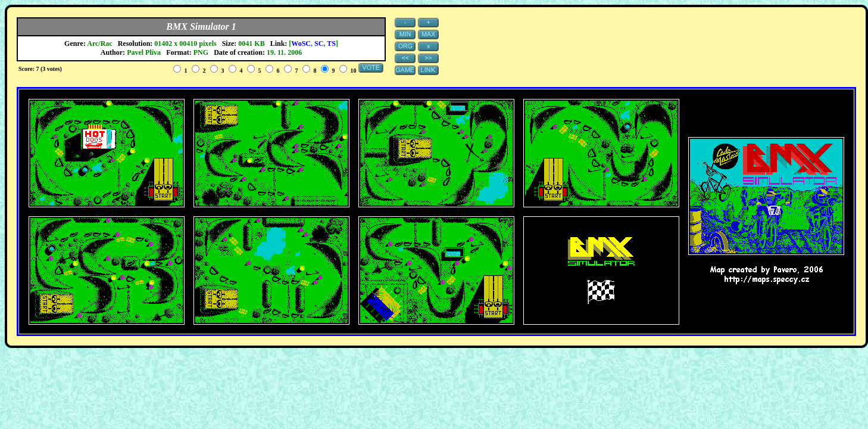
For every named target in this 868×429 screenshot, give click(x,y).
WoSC (301, 43)
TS (331, 43)
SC (319, 43)
